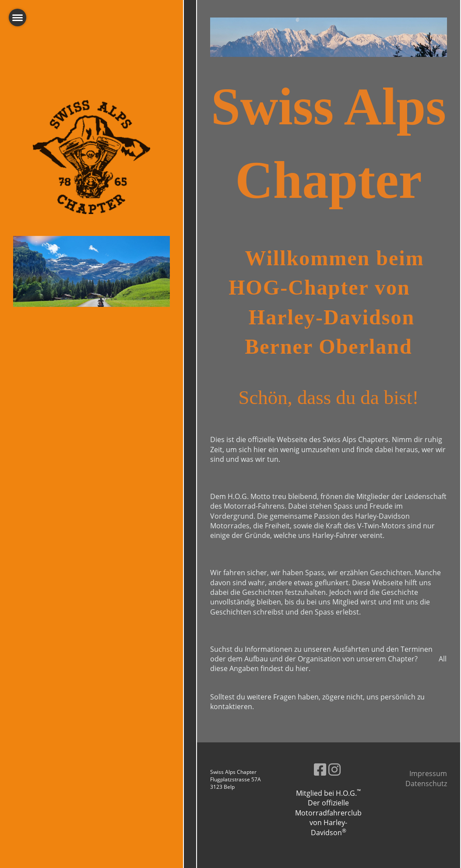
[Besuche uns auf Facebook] (320, 769)
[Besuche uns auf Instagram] (334, 769)
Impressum (428, 773)
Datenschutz (426, 784)
